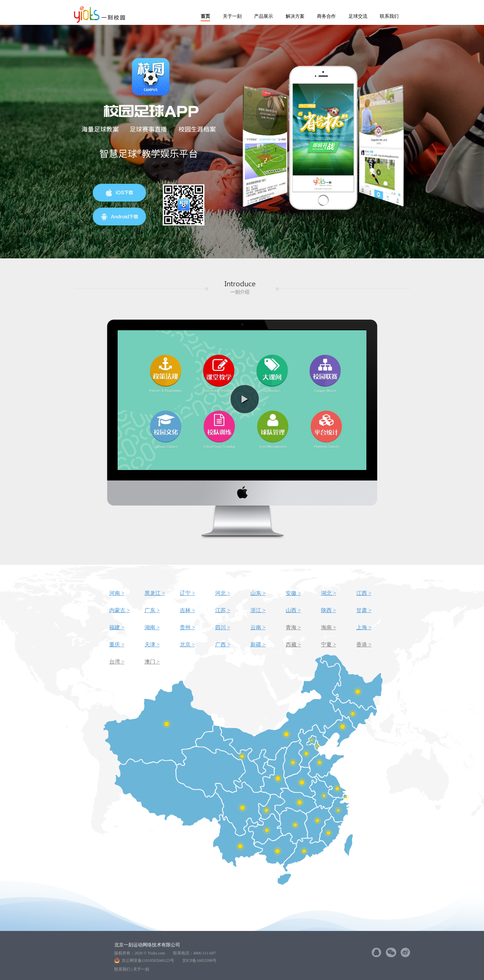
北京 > (187, 645)
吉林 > (187, 610)
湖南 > (152, 627)
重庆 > (117, 645)
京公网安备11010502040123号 (150, 961)
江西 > (364, 593)
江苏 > (223, 610)
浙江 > (258, 610)
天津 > (152, 645)
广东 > (152, 610)
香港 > (364, 645)
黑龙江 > (155, 593)
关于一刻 (232, 16)
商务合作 (326, 16)
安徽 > (293, 593)
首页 (205, 16)
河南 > (117, 593)
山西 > (293, 610)
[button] (245, 399)
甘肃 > (364, 610)
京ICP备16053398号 (199, 961)
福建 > (117, 627)
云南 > (258, 627)
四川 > (223, 627)
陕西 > (329, 610)
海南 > (329, 627)
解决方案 (295, 16)
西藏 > (293, 645)
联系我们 (389, 16)
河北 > (223, 593)
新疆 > (258, 645)
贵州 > (187, 627)
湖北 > (329, 593)
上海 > (364, 627)
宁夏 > (329, 645)
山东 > (258, 593)
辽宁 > (187, 593)
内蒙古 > (119, 610)
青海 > (293, 627)
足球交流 (358, 16)
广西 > (223, 645)
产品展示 (264, 16)
